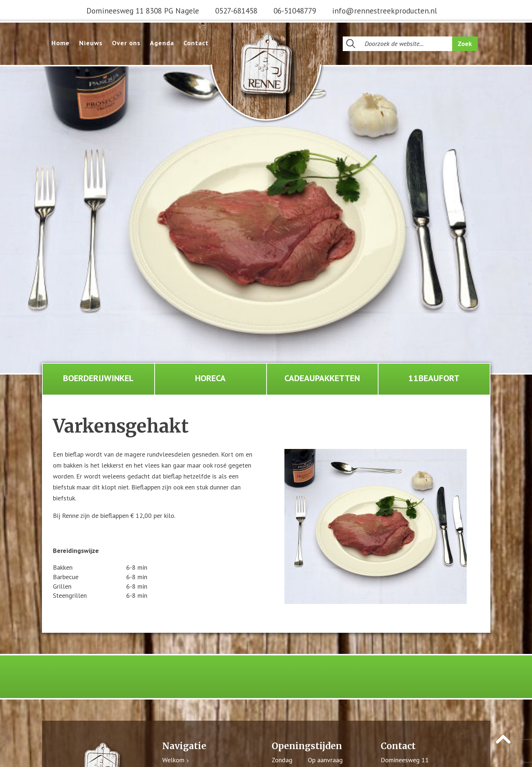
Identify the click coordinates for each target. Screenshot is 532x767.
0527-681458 (236, 11)
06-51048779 (295, 11)
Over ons (126, 43)
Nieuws (91, 43)
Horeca (210, 378)
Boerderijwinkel (98, 378)
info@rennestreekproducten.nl (385, 11)
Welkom (173, 760)
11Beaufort (434, 378)
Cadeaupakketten (322, 378)
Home (61, 43)
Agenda (162, 43)
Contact (196, 43)
